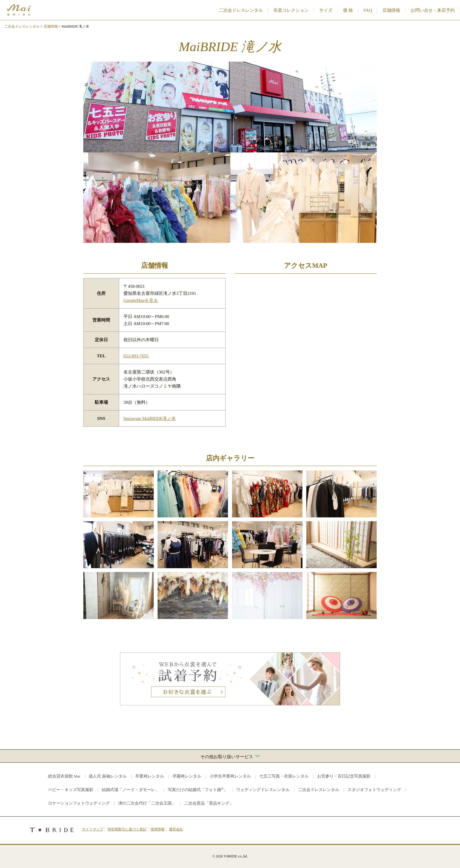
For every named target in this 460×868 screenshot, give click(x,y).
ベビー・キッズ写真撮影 (71, 790)
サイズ (326, 10)
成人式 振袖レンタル (108, 776)
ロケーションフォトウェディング (79, 803)
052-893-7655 (136, 356)
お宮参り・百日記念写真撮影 (344, 776)
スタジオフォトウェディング (374, 790)
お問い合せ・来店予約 (433, 10)
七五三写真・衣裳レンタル (284, 776)
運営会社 (176, 829)
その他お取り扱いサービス (230, 756)
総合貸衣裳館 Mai (64, 776)
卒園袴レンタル (187, 776)
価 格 (348, 10)
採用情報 (158, 829)
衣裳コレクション (291, 10)
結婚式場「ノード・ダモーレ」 (131, 790)
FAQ (368, 10)
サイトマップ (93, 829)
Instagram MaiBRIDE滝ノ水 (150, 418)
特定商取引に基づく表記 (127, 829)
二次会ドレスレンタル (241, 10)
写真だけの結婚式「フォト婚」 (198, 789)
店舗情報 (391, 10)
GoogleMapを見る (141, 300)
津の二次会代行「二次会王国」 (147, 803)
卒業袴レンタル (150, 776)
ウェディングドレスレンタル (263, 790)
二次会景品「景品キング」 (209, 803)
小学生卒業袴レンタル (230, 776)
